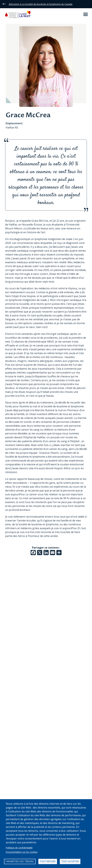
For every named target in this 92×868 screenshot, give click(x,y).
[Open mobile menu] (86, 14)
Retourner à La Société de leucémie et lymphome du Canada (40, 4)
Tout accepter (70, 861)
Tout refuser (48, 861)
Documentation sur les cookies (22, 852)
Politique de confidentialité (19, 848)
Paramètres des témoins (20, 861)
